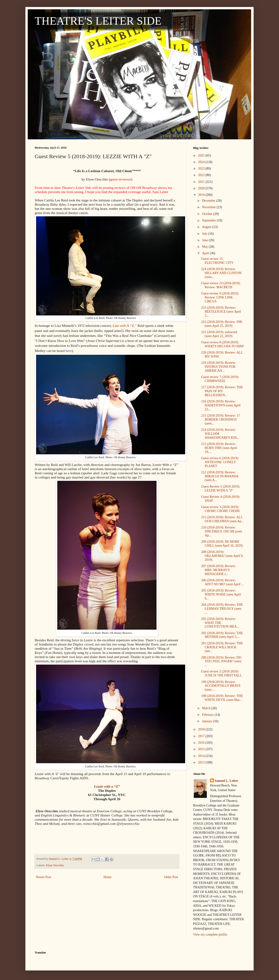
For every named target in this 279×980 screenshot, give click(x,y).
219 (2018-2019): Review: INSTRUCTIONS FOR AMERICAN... (219, 367)
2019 (202, 195)
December (209, 201)
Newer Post (43, 877)
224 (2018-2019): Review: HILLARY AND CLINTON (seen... (221, 273)
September (209, 220)
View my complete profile (210, 935)
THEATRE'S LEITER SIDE (98, 21)
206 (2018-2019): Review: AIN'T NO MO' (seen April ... (222, 582)
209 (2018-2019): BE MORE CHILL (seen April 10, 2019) (222, 544)
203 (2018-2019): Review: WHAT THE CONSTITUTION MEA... (220, 623)
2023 (202, 169)
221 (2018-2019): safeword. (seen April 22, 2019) (219, 334)
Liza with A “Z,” (125, 326)
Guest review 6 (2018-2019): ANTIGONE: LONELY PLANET (220, 462)
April (206, 253)
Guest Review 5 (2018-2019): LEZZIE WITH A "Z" (221, 488)
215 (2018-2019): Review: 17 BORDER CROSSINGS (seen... (221, 420)
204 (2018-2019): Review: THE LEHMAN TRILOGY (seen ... (222, 609)
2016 (202, 743)
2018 (202, 729)
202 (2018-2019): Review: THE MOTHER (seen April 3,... (222, 635)
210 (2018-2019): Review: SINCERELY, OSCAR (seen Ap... (222, 531)
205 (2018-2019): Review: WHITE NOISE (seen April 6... (221, 594)
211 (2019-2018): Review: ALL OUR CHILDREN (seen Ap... (222, 519)
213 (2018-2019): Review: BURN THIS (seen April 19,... (219, 448)
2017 (202, 736)
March (207, 708)
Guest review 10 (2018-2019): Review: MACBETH (221, 285)
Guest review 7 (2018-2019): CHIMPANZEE (220, 379)
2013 (202, 762)
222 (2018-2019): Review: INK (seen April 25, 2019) (222, 324)
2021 (202, 182)
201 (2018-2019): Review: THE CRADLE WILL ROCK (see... (222, 647)
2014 (202, 756)
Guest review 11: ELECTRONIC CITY (217, 261)
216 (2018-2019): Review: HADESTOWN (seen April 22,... (221, 405)
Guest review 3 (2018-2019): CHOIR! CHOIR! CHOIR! (221, 509)
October (208, 214)
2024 (202, 162)
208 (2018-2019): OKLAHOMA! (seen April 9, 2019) (222, 556)
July (205, 234)
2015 (202, 749)
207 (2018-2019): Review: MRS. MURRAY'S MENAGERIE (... (219, 570)
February (208, 715)
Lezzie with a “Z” (107, 786)
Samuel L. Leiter (226, 781)
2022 (202, 175)
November (209, 207)
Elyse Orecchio (55, 865)
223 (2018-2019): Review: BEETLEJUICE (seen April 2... (221, 312)
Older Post (171, 877)
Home (108, 877)
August (207, 227)
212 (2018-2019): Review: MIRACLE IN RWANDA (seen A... (220, 476)
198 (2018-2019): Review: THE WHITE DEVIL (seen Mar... (222, 698)
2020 (202, 188)
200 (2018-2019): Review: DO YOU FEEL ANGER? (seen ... (221, 661)
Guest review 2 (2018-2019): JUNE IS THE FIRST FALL (221, 673)
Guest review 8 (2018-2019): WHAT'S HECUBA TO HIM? (223, 344)
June (205, 240)
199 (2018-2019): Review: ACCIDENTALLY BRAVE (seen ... (221, 686)
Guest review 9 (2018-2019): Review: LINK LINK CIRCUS (220, 297)
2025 (202, 156)
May (205, 247)
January (207, 721)
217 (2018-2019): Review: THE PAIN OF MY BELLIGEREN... (222, 391)
